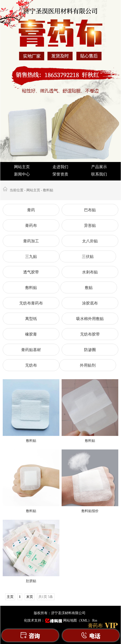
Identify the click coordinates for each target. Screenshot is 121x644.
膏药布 (31, 225)
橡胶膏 (31, 334)
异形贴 (90, 225)
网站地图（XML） (77, 620)
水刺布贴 (90, 272)
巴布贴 (90, 210)
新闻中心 (22, 174)
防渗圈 (90, 350)
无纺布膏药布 (31, 303)
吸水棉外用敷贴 (90, 319)
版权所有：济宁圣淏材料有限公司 (60, 613)
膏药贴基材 (31, 350)
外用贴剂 (88, 365)
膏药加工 (31, 241)
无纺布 (31, 365)
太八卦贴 (90, 241)
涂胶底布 (90, 303)
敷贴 (89, 288)
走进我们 (60, 167)
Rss (95, 620)
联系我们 (99, 174)
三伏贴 (88, 257)
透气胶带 (31, 272)
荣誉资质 (60, 174)
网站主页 (22, 167)
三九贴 (31, 257)
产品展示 (99, 167)
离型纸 (31, 319)
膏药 (31, 210)
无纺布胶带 (90, 334)
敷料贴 (48, 190)
